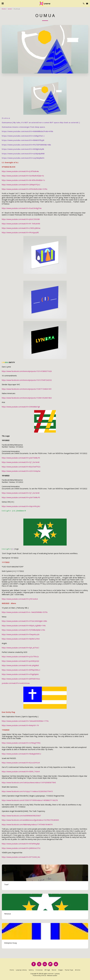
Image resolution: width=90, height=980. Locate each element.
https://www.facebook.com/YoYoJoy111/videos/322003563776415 (27, 791)
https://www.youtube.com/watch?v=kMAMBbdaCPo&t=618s (27, 131)
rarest (10, 9)
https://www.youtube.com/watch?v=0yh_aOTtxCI (20, 648)
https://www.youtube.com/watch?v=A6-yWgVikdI (20, 665)
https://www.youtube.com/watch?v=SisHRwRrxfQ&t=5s (23, 176)
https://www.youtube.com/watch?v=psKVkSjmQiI (20, 661)
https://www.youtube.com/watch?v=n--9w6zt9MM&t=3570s (25, 612)
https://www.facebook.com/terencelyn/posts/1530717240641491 (27, 389)
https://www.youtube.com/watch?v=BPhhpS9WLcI (21, 670)
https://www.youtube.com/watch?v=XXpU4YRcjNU (21, 506)
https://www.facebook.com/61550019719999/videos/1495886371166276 (30, 800)
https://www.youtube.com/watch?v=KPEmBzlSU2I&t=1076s (25, 189)
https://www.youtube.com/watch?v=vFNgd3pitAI (20, 674)
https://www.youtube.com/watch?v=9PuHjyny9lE (20, 232)
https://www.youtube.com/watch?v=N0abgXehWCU (21, 754)
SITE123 (44, 975)
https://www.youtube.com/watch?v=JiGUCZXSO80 (21, 219)
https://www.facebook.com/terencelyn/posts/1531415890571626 (27, 371)
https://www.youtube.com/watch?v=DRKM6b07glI (21, 407)
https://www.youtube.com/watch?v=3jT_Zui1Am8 (21, 462)
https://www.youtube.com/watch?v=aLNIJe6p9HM (23, 154)
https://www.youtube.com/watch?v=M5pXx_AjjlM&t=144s (24, 626)
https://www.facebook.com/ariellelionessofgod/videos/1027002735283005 (30, 820)
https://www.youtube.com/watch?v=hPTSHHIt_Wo (21, 857)
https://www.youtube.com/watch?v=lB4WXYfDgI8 (23, 140)
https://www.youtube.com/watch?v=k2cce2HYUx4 (21, 763)
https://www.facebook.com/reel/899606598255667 (21, 816)
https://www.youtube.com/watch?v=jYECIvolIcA (20, 599)
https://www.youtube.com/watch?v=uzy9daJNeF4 (23, 158)
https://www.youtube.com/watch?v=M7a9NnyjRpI (21, 844)
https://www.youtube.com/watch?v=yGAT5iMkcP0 (21, 458)
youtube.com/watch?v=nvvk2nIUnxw (16, 683)
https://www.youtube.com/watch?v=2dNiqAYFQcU (21, 185)
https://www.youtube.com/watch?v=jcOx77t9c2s (20, 657)
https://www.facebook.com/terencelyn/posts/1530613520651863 (27, 398)
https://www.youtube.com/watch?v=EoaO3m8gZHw (22, 208)
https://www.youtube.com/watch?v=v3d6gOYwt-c (23, 136)
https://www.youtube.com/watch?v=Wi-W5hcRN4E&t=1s (23, 180)
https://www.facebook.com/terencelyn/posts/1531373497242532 (27, 380)
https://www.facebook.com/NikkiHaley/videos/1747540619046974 (27, 825)
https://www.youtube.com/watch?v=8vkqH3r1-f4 (20, 725)
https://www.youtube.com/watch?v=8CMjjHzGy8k (23, 149)
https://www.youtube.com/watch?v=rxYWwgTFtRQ (21, 743)
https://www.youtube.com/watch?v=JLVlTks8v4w (20, 171)
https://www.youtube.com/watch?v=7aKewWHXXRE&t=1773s (25, 721)
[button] (3, 3)
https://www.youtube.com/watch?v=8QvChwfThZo (21, 467)
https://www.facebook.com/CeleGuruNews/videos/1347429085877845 (29, 783)
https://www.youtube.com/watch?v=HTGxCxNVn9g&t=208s (24, 621)
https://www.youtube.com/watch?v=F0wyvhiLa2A (21, 634)
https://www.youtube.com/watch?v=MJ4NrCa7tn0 (21, 639)
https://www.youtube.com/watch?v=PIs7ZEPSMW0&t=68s (26, 145)
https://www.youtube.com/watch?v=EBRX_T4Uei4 (21, 772)
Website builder (52, 975)
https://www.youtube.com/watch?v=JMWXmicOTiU (21, 848)
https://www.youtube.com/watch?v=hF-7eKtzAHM (21, 224)
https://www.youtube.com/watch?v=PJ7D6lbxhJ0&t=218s (23, 630)
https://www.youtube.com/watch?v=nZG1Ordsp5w (21, 471)
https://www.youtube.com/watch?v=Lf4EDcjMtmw (21, 228)
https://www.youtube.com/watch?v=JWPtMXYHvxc (21, 679)
